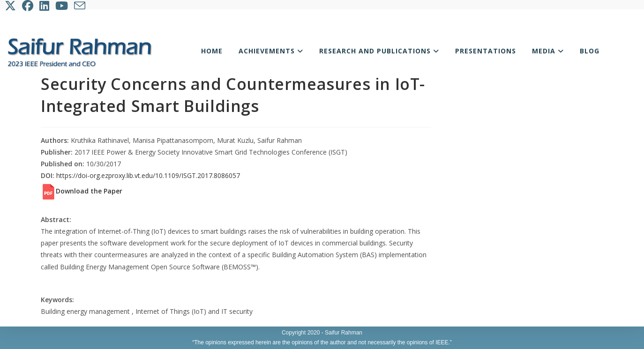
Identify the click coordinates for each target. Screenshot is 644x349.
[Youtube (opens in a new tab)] (62, 6)
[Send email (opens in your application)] (80, 6)
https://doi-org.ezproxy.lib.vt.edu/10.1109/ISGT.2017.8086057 (148, 175)
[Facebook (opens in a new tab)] (28, 6)
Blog (590, 51)
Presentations (486, 51)
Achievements (271, 51)
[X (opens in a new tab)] (12, 6)
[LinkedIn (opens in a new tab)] (45, 6)
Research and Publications (379, 51)
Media (548, 51)
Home (212, 51)
